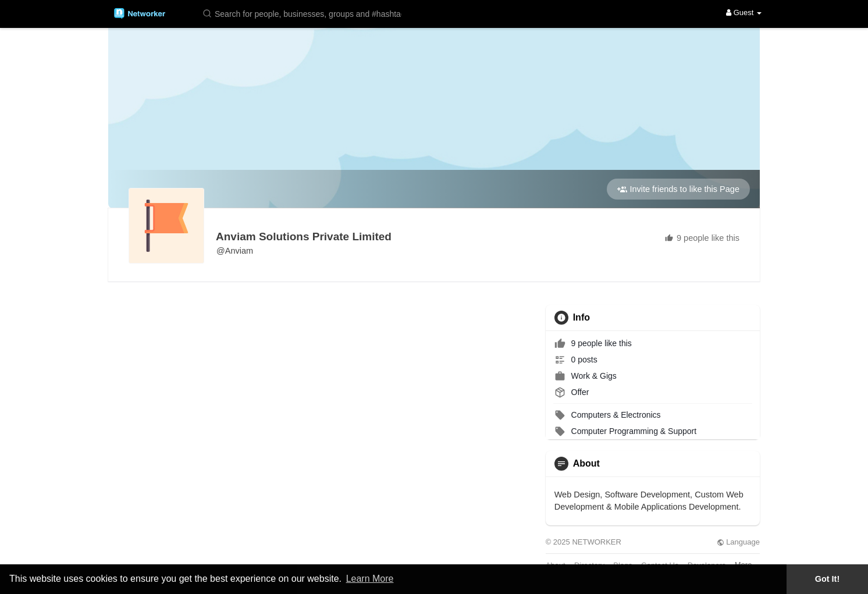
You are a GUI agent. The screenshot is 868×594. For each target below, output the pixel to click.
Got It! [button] (827, 579)
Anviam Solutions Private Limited (304, 236)
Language (738, 542)
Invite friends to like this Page (678, 189)
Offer (572, 392)
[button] (304, 13)
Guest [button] (744, 13)
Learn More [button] (370, 579)
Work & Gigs (586, 376)
